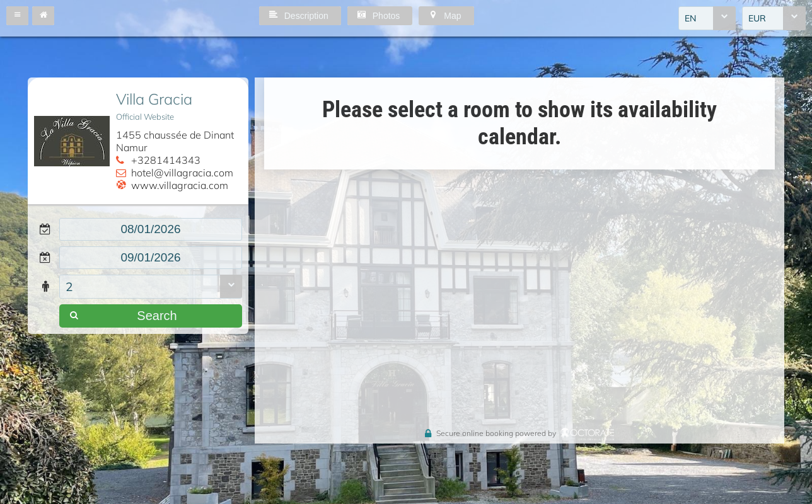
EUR (757, 18)
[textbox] (151, 229)
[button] (17, 16)
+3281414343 (166, 160)
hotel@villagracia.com (182, 173)
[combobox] (707, 18)
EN (690, 18)
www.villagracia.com (180, 185)
